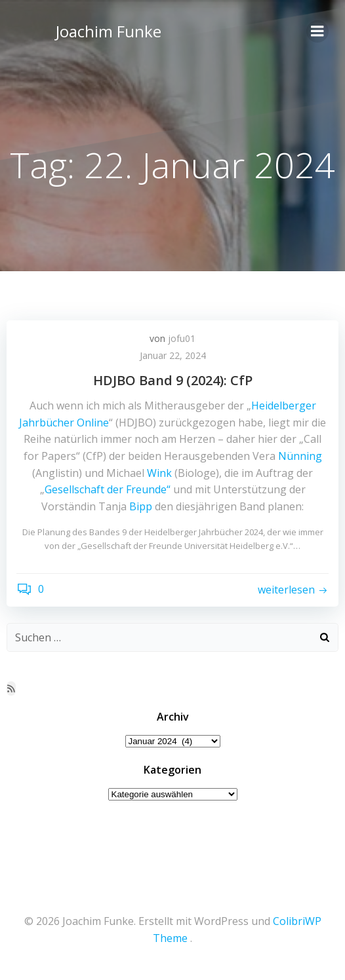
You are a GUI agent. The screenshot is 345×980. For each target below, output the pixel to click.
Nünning (300, 456)
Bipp (141, 506)
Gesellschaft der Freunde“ (108, 489)
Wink (159, 473)
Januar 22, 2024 (173, 355)
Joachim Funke (109, 31)
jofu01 (182, 338)
